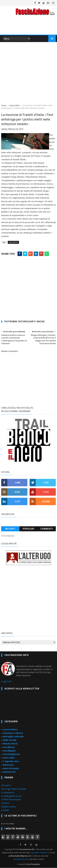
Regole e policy (9, 807)
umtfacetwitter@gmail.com (20, 856)
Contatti (5, 810)
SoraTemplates (34, 864)
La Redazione (8, 793)
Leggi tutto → (8, 681)
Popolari (29, 529)
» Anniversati (8, 772)
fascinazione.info (20, 859)
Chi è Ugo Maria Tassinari (14, 789)
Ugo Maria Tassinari (39, 853)
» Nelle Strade (9, 740)
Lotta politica (15, 106)
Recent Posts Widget (8, 824)
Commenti (47, 529)
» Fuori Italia (8, 758)
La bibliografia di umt (11, 796)
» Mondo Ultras (9, 744)
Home (4, 106)
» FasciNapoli (8, 751)
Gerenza (5, 803)
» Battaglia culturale (12, 737)
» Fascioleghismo (11, 754)
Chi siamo (6, 785)
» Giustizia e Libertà (12, 733)
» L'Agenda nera (10, 761)
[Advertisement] (29, 73)
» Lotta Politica (9, 730)
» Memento (7, 765)
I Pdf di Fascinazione (11, 800)
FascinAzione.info (27, 850)
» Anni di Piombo (10, 769)
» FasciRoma (8, 747)
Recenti (10, 529)
